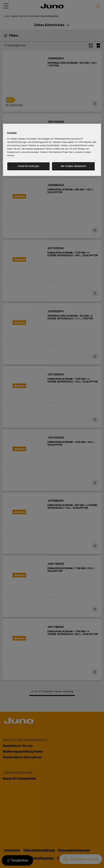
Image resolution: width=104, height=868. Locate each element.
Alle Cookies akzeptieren (73, 166)
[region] (52, 150)
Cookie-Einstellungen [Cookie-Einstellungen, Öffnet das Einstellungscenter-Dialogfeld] (28, 166)
